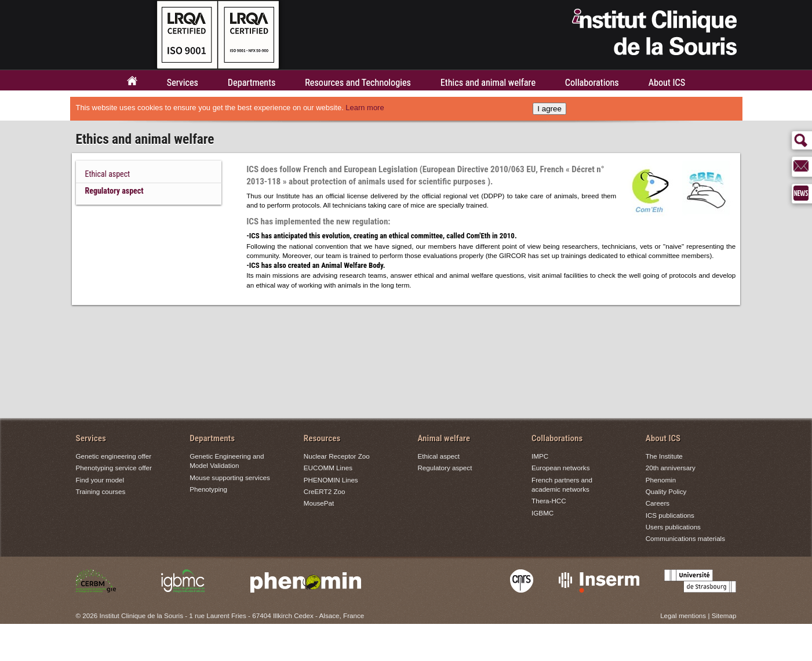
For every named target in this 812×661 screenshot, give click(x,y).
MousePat (319, 503)
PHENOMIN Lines (331, 480)
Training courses (101, 491)
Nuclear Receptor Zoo (337, 456)
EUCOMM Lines (328, 468)
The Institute (664, 456)
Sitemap (724, 615)
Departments (252, 83)
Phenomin (661, 480)
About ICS (667, 83)
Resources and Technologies (358, 83)
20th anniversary (671, 468)
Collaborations (592, 83)
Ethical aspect (108, 174)
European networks (560, 468)
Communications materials (685, 538)
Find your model (100, 480)
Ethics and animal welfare (488, 83)
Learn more (365, 108)
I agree (549, 109)
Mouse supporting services (230, 477)
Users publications (673, 527)
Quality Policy (666, 491)
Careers (658, 503)
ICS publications (670, 515)
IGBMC (542, 513)
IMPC (540, 456)
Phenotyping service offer (114, 468)
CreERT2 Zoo (325, 491)
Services (183, 83)
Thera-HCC (549, 501)
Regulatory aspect (114, 191)
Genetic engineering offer (114, 456)
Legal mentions (683, 615)
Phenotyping (208, 489)
